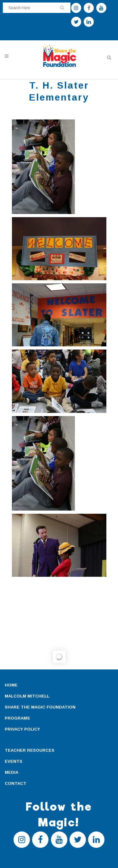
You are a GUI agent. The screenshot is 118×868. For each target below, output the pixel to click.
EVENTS (14, 761)
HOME (11, 685)
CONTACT (16, 783)
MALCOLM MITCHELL (27, 696)
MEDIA (11, 772)
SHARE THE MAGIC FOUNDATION (40, 707)
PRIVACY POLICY (22, 729)
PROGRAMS (17, 718)
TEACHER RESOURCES (30, 750)
